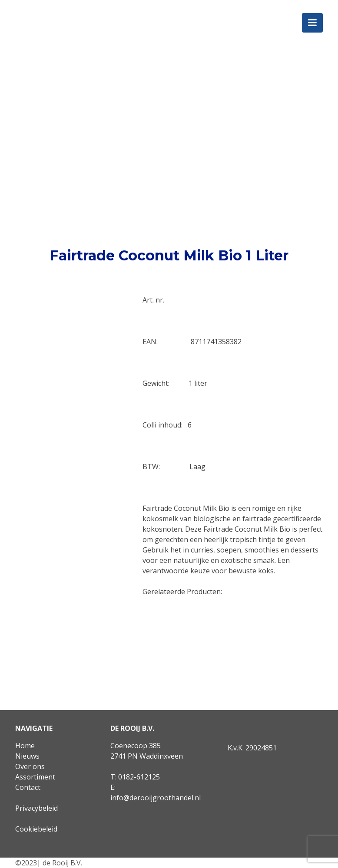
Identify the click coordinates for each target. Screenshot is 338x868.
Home (25, 746)
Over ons (30, 766)
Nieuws (27, 756)
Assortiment (35, 777)
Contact (28, 787)
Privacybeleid (36, 808)
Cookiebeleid (36, 829)
